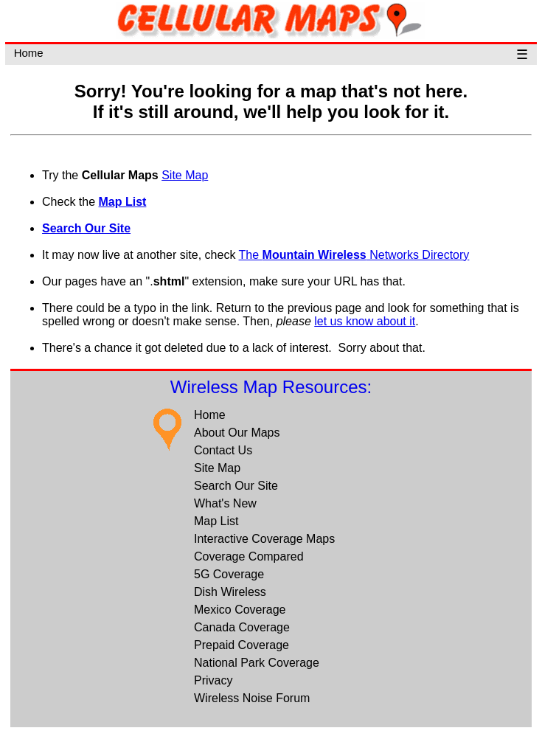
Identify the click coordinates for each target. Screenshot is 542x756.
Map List (123, 202)
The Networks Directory (354, 255)
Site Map (185, 175)
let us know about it (365, 321)
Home (29, 53)
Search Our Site (86, 228)
